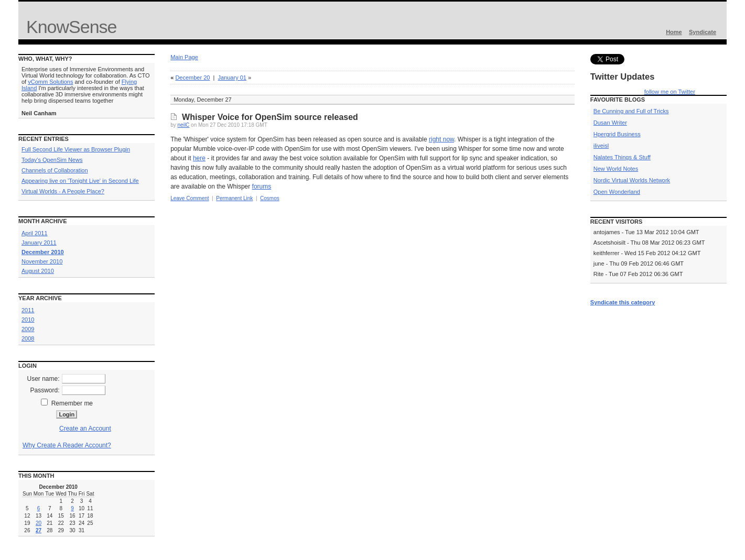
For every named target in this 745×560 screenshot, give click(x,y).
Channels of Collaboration (55, 170)
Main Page (184, 57)
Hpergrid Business (617, 134)
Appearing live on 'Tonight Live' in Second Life (80, 181)
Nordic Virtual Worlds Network (632, 180)
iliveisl (601, 146)
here (199, 158)
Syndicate (703, 32)
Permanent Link (234, 198)
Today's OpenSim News (52, 160)
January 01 (232, 78)
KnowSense (71, 27)
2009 (28, 329)
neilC (184, 125)
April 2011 (35, 233)
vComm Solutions (50, 82)
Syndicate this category (623, 302)
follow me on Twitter (670, 92)
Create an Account (85, 429)
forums (262, 186)
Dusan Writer (610, 123)
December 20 (192, 78)
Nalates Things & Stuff (622, 157)
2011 (28, 310)
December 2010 (43, 252)
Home (674, 32)
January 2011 (39, 243)
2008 (28, 338)
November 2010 (42, 261)
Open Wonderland (617, 192)
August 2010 (38, 271)
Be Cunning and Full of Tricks (631, 111)
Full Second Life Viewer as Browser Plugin (76, 149)
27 (39, 530)
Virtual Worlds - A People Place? (63, 191)
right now (441, 139)
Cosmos (270, 198)
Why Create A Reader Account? (67, 445)
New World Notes (616, 169)
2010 (28, 320)
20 (39, 523)
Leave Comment (190, 198)
